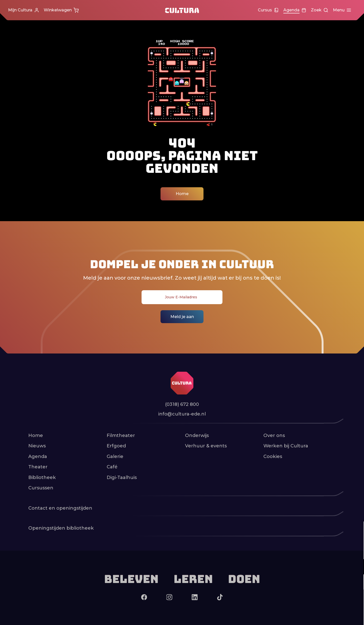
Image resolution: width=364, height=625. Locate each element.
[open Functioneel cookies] (356, 567)
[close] (356, 531)
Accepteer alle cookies (321, 601)
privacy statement (301, 550)
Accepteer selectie (321, 616)
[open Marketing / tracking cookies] (356, 582)
